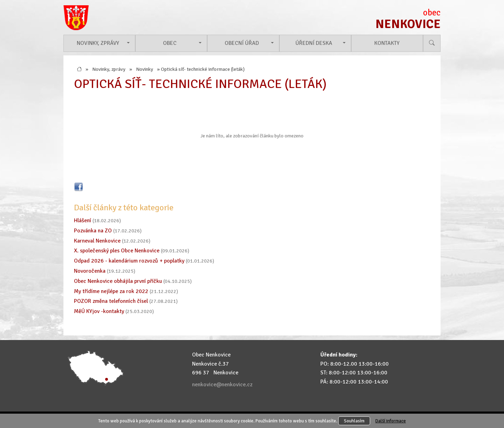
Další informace (391, 421)
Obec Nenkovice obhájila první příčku (118, 281)
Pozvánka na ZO (93, 231)
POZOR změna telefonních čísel (111, 301)
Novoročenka (90, 271)
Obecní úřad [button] (242, 43)
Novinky (145, 69)
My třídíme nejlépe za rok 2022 (111, 291)
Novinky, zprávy (109, 69)
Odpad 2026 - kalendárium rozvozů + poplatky (129, 261)
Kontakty (387, 43)
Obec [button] (170, 43)
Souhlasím (354, 421)
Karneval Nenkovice (97, 241)
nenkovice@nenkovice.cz (222, 385)
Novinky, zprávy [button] (98, 43)
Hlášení (83, 220)
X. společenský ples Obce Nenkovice (117, 251)
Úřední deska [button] (314, 43)
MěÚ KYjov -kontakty (99, 311)
